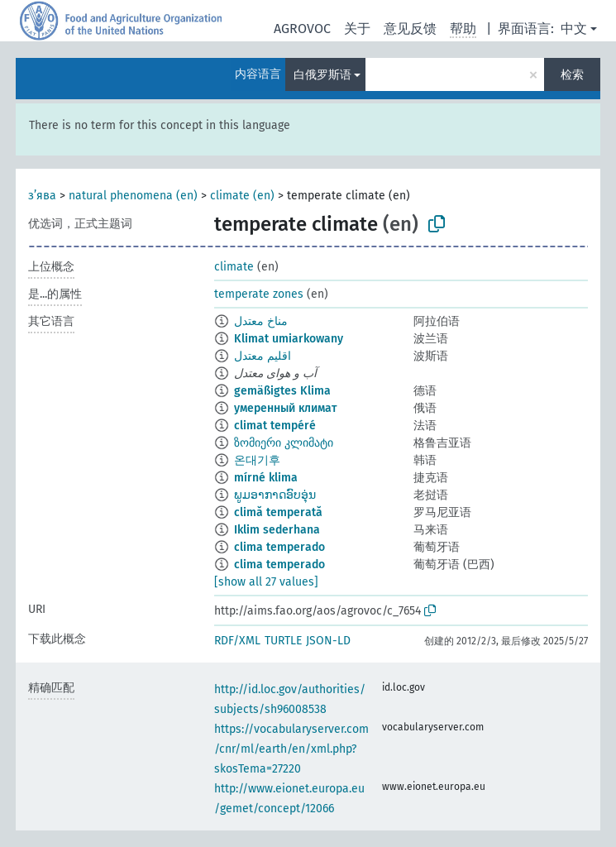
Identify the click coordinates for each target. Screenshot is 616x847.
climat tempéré (275, 426)
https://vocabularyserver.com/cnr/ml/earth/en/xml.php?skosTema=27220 (291, 749)
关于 (357, 29)
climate (234, 267)
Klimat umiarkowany (289, 339)
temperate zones (259, 294)
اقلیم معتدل (263, 356)
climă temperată (278, 512)
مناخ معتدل (261, 321)
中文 (574, 29)
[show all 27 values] (266, 582)
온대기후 (257, 460)
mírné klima (266, 478)
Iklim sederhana (277, 530)
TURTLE (283, 641)
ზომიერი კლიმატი (284, 443)
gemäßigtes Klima (282, 391)
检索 (572, 75)
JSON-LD (328, 641)
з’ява (42, 196)
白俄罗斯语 (322, 75)
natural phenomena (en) (133, 196)
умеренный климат (285, 408)
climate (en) (242, 196)
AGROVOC (302, 29)
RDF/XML (237, 641)
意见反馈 (410, 29)
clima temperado (279, 547)
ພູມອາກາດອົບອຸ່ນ (275, 495)
